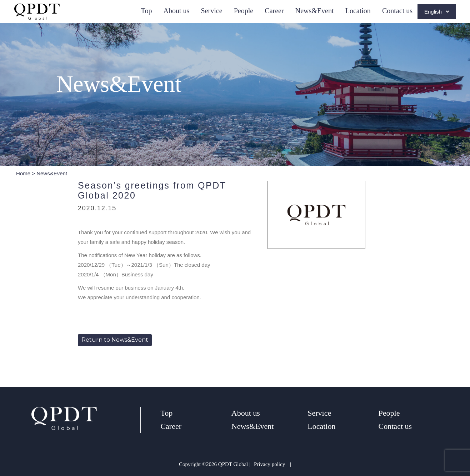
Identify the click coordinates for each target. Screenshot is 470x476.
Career (274, 11)
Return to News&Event (115, 340)
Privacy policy (269, 464)
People (244, 11)
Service (212, 11)
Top (147, 11)
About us (177, 11)
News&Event (315, 11)
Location (358, 11)
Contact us (397, 11)
